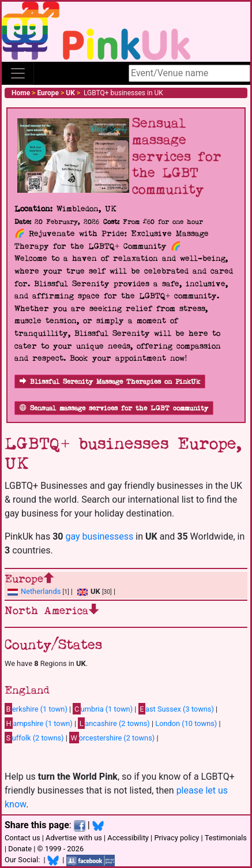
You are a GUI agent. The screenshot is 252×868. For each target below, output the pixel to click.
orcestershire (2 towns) (112, 738)
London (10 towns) (186, 723)
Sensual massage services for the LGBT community (114, 408)
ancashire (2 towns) (114, 723)
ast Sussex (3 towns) (176, 709)
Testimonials (226, 838)
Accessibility (128, 838)
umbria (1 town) (103, 709)
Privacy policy (176, 838)
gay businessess (99, 536)
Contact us (22, 838)
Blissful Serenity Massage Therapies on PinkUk (110, 382)
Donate (20, 849)
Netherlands (41, 591)
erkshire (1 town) (36, 709)
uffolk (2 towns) (34, 738)
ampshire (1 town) (39, 723)
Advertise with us (74, 838)
